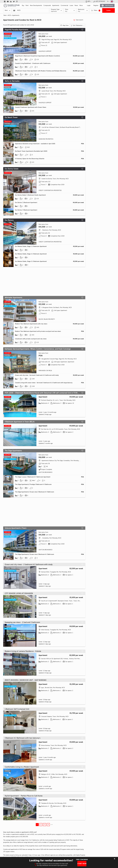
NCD (9, 15)
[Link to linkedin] (11, 1)
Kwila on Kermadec (12, 81)
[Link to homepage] (11, 6)
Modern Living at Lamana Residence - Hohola (23, 651)
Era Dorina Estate (12, 169)
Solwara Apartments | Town (16, 528)
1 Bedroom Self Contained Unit (17, 709)
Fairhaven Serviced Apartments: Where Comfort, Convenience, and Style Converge (38, 349)
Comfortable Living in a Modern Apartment (22, 767)
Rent (5, 15)
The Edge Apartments (13, 451)
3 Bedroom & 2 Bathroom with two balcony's (22, 738)
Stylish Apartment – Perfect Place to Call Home (24, 796)
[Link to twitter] (14, 1)
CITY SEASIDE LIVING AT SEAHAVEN (19, 593)
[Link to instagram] (17, 1)
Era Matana (9, 220)
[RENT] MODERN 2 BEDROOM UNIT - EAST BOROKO (26, 680)
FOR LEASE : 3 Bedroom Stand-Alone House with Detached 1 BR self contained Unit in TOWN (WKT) (42, 393)
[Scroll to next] (33, 94)
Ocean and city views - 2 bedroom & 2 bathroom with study (29, 565)
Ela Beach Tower (11, 117)
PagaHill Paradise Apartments (16, 30)
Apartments (16, 15)
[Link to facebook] (5, 1)
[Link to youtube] (8, 1)
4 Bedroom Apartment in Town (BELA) (20, 422)
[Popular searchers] (14, 10)
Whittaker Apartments (13, 298)
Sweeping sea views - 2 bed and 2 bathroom (22, 622)
